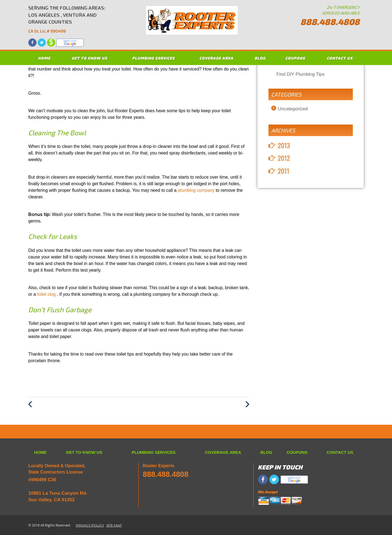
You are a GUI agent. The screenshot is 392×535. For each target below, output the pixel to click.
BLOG (260, 58)
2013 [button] (284, 145)
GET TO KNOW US (89, 58)
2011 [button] (284, 171)
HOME (44, 58)
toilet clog (47, 294)
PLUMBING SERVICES (153, 58)
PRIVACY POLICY (90, 525)
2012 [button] (284, 158)
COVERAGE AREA (216, 58)
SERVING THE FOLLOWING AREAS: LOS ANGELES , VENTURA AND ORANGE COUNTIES (67, 19)
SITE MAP (114, 525)
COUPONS (295, 58)
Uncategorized (293, 109)
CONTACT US (340, 58)
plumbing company (197, 190)
